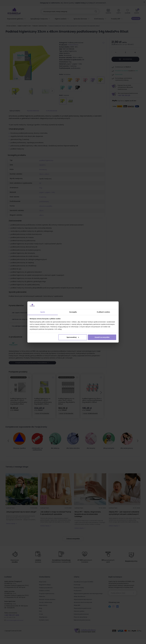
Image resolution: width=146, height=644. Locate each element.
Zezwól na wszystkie (102, 337)
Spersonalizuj (73, 337)
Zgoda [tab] (43, 312)
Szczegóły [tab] (73, 312)
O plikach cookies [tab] (103, 312)
